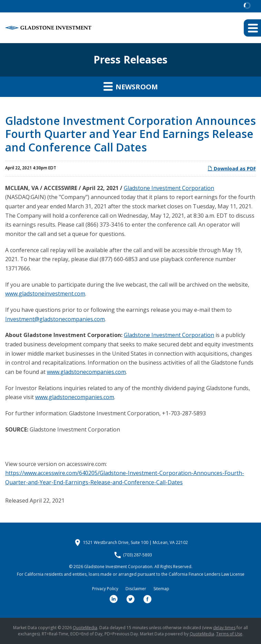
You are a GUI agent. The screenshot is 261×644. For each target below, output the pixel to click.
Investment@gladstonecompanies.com (55, 319)
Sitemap (161, 589)
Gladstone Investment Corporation (169, 188)
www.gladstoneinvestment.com (45, 294)
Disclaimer (136, 589)
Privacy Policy (105, 589)
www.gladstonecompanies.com (86, 372)
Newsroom (131, 86)
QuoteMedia (85, 628)
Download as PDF (232, 169)
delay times (224, 628)
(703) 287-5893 (138, 555)
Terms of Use (229, 634)
